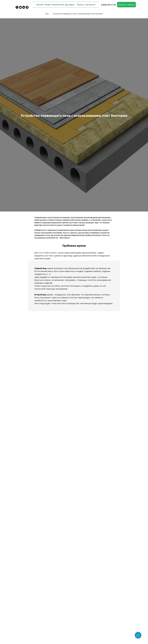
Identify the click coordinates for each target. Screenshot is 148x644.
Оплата (80, 5)
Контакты (90, 5)
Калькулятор (58, 5)
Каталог (40, 5)
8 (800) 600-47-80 (108, 5)
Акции (48, 5)
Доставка (69, 5)
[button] (126, 5)
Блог (47, 14)
